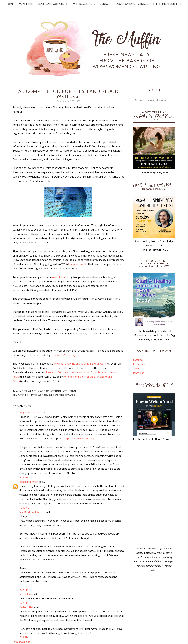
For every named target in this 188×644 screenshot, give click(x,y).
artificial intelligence (63, 391)
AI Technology (28, 391)
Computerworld (77, 264)
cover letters (59, 277)
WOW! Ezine (26, 4)
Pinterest (138, 373)
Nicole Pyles (26, 594)
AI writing (43, 391)
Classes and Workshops (53, 4)
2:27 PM (24, 590)
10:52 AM (25, 508)
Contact (105, 4)
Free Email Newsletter (167, 4)
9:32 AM (24, 477)
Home (10, 4)
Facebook (139, 360)
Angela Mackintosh (30, 413)
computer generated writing (30, 395)
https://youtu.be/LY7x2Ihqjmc (80, 439)
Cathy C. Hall (26, 607)
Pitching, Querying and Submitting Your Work (80, 364)
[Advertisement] (154, 494)
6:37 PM (24, 603)
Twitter (137, 369)
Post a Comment (22, 642)
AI (17, 391)
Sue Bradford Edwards (62, 395)
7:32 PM (24, 637)
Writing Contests (84, 4)
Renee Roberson (29, 482)
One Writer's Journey (64, 355)
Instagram (139, 364)
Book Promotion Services (132, 4)
